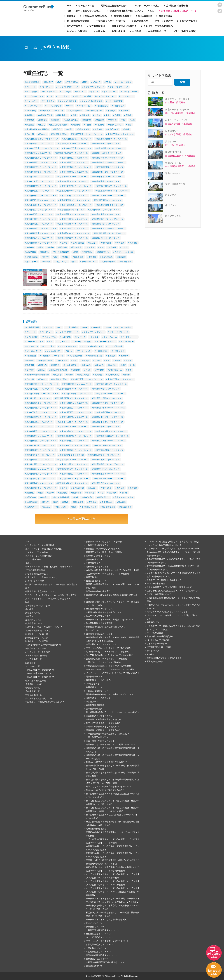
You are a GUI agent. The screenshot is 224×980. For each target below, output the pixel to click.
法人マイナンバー (94, 630)
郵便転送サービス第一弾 (37, 634)
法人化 (64, 243)
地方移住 (113, 120)
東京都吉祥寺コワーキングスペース (108, 158)
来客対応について (94, 966)
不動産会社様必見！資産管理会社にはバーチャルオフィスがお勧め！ (113, 834)
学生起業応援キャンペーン (98, 952)
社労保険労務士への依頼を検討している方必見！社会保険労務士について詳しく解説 (113, 914)
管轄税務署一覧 (33, 691)
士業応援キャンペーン (96, 948)
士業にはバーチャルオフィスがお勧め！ (104, 662)
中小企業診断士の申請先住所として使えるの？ (108, 734)
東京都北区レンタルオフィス (39, 153)
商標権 (128, 115)
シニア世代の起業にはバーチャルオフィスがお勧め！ (111, 655)
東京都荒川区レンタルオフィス (106, 224)
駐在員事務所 (126, 262)
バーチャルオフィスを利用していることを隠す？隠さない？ (172, 617)
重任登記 (47, 262)
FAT (60, 82)
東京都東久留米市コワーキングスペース (75, 191)
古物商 (117, 115)
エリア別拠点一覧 (34, 659)
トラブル (95, 92)
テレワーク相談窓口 (156, 583)
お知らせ (137, 31)
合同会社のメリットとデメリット (101, 644)
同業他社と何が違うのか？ (114, 6)
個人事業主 (63, 115)
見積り (28, 563)
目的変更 (91, 247)
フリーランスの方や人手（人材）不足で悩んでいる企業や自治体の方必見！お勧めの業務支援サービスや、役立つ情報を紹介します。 (173, 552)
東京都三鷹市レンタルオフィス (121, 134)
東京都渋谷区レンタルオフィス (110, 205)
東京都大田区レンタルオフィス (40, 177)
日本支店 (30, 134)
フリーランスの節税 (83, 96)
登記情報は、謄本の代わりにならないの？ (45, 702)
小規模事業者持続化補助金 (38, 129)
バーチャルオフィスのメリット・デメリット (167, 612)
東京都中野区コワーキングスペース (73, 144)
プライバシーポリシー (157, 644)
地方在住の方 (141, 21)
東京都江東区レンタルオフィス (108, 200)
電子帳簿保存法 (108, 262)
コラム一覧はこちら (82, 519)
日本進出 (43, 134)
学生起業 (100, 125)
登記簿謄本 (77, 247)
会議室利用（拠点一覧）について (126, 11)
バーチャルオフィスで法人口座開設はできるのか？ (110, 619)
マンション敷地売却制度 (92, 101)
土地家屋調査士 (71, 120)
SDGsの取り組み (33, 559)
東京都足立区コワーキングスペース (73, 238)
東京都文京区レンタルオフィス (40, 181)
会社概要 (71, 16)
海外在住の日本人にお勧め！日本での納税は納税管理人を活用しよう (113, 750)
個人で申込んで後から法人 (98, 616)
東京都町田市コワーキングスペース (104, 210)
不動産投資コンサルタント (52, 111)
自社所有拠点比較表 (95, 705)
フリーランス (63, 96)
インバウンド (47, 87)
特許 (41, 247)
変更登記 (30, 125)
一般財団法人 (119, 106)
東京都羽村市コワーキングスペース (73, 224)
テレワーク (81, 92)
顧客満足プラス (154, 622)
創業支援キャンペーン (96, 927)
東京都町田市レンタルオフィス (40, 214)
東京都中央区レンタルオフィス (40, 144)
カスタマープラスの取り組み (158, 26)
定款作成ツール (116, 125)
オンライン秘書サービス (68, 87)
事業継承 (124, 111)
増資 (124, 120)
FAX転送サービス (94, 684)
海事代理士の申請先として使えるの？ (103, 730)
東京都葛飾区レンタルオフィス (75, 228)
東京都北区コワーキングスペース (111, 148)
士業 (133, 120)
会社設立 (30, 115)
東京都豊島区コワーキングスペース (110, 233)
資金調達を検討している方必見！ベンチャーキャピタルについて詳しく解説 (113, 604)
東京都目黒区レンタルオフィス (106, 214)
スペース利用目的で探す (37, 656)
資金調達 (122, 257)
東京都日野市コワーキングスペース (41, 186)
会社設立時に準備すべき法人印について (104, 612)
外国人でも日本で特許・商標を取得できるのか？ (109, 786)
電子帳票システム (89, 262)
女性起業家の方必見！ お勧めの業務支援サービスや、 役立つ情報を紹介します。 (173, 568)
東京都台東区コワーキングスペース (41, 158)
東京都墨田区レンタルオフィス (110, 167)
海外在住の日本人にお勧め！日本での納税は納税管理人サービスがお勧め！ (113, 757)
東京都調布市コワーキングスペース (75, 233)
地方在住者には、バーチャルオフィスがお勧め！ (109, 651)
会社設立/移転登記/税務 (95, 16)
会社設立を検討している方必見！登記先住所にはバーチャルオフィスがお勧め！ (113, 848)
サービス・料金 (86, 6)
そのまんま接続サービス (97, 691)
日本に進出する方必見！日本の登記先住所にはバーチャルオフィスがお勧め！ (113, 795)
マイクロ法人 (49, 101)
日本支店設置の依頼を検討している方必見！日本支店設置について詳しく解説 (113, 767)
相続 (102, 247)
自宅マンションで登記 (124, 252)
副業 (75, 115)
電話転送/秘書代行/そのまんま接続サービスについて (110, 694)
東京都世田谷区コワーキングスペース (42, 139)
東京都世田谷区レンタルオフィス (77, 139)
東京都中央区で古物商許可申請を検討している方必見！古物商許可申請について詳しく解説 (113, 862)
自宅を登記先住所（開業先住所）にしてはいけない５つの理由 (173, 600)
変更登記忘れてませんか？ (98, 556)
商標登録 (30, 120)
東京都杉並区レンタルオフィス (40, 191)
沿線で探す (30, 663)
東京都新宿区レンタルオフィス (106, 181)
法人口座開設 (145, 16)
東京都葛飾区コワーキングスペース (41, 228)
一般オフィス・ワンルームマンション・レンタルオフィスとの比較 (173, 607)
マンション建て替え (68, 101)
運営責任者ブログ (155, 661)
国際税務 (56, 120)
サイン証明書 (32, 92)
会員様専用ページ (157, 31)
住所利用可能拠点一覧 (36, 681)
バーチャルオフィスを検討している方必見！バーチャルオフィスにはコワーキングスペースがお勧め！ (113, 883)
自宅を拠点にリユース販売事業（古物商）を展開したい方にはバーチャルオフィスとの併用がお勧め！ (113, 869)
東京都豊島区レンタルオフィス (40, 238)
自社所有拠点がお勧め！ (124, 26)
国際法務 (43, 120)
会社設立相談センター (96, 581)
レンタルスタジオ (54, 106)
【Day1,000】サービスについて (40, 677)
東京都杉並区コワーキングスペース (112, 186)
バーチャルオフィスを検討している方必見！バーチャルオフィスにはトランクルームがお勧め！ (113, 876)
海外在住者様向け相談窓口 (98, 591)
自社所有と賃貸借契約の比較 (39, 698)
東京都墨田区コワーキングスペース (77, 167)
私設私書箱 (31, 252)
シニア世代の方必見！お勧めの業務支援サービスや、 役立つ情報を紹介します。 (174, 561)
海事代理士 (107, 243)
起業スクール (32, 262)
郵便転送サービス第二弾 (37, 638)
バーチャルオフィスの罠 (158, 640)
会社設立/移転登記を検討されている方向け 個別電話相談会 (51, 586)
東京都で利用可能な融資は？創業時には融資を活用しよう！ (112, 597)
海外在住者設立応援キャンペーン (101, 955)
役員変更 (98, 129)
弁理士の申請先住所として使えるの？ (103, 726)
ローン (70, 106)
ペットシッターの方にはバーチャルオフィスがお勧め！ (112, 669)
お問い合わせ (119, 31)
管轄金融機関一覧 (34, 695)
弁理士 (70, 129)
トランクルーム (110, 92)
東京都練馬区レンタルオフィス (40, 224)
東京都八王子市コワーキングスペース (42, 148)
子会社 (88, 125)
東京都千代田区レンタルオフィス (107, 153)
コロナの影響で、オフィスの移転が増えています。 (170, 587)
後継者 (127, 129)
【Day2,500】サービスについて (40, 673)
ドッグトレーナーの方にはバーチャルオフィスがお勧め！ (113, 673)
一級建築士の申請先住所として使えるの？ (106, 719)
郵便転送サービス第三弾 (37, 641)
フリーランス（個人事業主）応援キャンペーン (108, 941)
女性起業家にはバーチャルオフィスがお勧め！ (108, 659)
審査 (129, 125)
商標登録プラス (93, 563)
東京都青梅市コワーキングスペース (41, 243)
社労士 (124, 247)
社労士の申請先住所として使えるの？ (103, 723)
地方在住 (100, 120)
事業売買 (111, 111)
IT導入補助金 (72, 82)
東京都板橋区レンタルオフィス (75, 196)
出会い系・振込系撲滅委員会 (160, 636)
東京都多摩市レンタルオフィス (75, 172)
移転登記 (45, 252)
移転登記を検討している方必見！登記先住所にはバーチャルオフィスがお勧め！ (113, 855)
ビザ (50, 96)
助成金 (97, 115)
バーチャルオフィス (35, 96)
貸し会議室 (79, 257)
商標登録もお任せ (123, 16)
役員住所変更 (84, 129)
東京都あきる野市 (60, 134)
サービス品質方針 (155, 633)
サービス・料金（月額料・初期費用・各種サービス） (50, 567)
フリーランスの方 (164, 21)
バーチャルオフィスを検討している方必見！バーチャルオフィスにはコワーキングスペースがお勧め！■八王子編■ (113, 900)
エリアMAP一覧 (33, 666)
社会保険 (112, 247)
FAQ (152, 11)
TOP (69, 6)
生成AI (51, 247)
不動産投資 (31, 111)
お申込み (100, 31)
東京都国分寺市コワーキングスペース (109, 162)
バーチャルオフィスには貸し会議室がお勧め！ (108, 919)
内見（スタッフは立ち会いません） (85, 11)
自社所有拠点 (32, 257)
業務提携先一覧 (33, 613)
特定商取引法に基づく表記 (159, 647)
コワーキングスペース (119, 87)
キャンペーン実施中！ (78, 31)
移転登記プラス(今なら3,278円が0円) (103, 549)
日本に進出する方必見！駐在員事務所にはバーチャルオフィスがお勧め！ (113, 816)
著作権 (46, 257)
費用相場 (93, 257)
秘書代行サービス (94, 687)
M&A (85, 82)
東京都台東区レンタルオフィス (75, 158)
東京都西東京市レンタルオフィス (40, 233)
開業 (74, 262)
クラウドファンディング (94, 87)
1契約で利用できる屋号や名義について (43, 645)
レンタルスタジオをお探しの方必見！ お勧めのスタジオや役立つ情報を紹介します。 (174, 575)
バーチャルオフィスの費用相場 (40, 545)
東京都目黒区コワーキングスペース (73, 214)
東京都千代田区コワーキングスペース (72, 153)
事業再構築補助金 (95, 111)
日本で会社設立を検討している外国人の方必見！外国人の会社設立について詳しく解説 (113, 802)
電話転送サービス (94, 676)
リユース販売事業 (115, 101)
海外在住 (133, 243)
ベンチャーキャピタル (106, 96)
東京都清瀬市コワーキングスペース (41, 205)
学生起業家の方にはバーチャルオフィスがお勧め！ (110, 666)
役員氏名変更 (113, 129)
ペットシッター (127, 96)
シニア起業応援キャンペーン (99, 937)
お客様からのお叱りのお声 (38, 605)
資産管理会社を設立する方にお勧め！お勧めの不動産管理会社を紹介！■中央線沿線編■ (113, 639)
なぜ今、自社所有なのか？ (159, 594)
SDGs (108, 82)
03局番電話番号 (33, 82)
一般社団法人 (102, 106)
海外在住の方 (165, 16)
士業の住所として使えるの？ (99, 716)
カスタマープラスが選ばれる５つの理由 (44, 549)
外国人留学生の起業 (59, 125)
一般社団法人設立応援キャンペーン (102, 930)
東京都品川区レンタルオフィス (75, 162)
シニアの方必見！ (189, 21)
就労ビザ (58, 129)
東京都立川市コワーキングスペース (41, 219)
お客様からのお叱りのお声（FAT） (179, 11)
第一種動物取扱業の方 (78, 21)
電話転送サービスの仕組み (98, 680)
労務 (107, 115)
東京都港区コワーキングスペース (40, 210)
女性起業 (76, 125)
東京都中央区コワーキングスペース (112, 139)
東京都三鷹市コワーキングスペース (87, 134)
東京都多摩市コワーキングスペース (41, 172)
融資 (56, 257)
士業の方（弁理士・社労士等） (112, 21)
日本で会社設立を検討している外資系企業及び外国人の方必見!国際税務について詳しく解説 (113, 781)
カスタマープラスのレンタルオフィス (164, 580)
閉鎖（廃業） (61, 262)
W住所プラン (92, 701)
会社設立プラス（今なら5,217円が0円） (104, 541)
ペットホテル (32, 101)
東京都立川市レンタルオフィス (75, 219)
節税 (76, 252)
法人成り (93, 243)
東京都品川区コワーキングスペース (41, 162)
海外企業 (121, 243)
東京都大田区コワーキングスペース (108, 172)
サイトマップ (153, 651)
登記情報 (63, 247)
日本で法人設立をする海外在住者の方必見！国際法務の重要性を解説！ (113, 774)
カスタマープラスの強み (147, 6)
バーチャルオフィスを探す (38, 652)
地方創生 (87, 120)
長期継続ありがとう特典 (97, 959)
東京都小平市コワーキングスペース (73, 177)
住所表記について (34, 684)
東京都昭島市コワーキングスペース (77, 186)
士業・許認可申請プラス (97, 737)
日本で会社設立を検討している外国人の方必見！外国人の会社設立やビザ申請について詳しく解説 (113, 809)
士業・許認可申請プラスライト (100, 741)
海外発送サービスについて (98, 698)
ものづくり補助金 (124, 82)
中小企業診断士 (75, 111)
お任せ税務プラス (94, 559)
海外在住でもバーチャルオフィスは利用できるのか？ (111, 744)
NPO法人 (97, 82)
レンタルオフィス (34, 106)
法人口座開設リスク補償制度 (99, 623)
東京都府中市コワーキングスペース (108, 177)
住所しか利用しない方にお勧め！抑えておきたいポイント (173, 591)
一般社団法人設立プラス (97, 545)
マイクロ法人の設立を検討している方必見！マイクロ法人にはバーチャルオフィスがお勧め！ (113, 841)
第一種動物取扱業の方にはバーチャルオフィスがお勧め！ (113, 712)
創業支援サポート (94, 577)
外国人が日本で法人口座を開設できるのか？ (107, 762)
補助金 (66, 257)
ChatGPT (49, 82)
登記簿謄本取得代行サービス (99, 609)
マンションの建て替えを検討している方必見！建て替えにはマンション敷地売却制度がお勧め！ (173, 543)
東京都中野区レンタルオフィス (106, 144)
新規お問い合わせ (34, 620)
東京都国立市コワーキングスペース (41, 167)
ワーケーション (84, 106)
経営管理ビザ (104, 252)
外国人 (42, 125)
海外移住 (30, 247)
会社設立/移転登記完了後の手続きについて (106, 962)
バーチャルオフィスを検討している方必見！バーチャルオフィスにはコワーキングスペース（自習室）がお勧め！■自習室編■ (113, 892)
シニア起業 (66, 92)
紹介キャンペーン (94, 923)
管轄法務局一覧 (33, 688)
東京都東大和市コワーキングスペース (113, 191)
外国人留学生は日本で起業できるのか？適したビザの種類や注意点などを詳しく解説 (113, 823)
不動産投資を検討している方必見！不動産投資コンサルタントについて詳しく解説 (113, 907)
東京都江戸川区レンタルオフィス (40, 200)
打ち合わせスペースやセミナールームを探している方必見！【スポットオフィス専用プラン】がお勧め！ (51, 597)
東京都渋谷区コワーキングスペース (77, 205)
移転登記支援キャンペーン (98, 934)
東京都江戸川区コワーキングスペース (109, 196)
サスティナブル (49, 92)
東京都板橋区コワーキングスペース (41, 196)
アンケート (31, 87)
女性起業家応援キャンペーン (99, 944)
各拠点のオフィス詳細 (36, 648)
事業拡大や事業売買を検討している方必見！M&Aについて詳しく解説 (113, 586)
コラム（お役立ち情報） (185, 31)
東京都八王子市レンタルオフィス (77, 148)
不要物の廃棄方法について (38, 630)
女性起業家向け (97, 26)
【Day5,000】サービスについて (40, 670)
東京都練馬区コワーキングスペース (108, 219)
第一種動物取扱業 (61, 252)
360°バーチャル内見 (35, 581)
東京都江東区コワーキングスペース (75, 200)
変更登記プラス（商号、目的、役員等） (104, 552)
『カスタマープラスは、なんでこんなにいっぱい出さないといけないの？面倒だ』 (173, 628)
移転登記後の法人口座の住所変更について (106, 627)
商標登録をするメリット (97, 567)
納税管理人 (88, 252)
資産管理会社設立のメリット (99, 634)
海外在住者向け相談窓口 (97, 829)
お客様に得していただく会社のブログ (164, 658)
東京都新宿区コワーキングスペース (73, 181)
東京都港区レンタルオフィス (72, 210)
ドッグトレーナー (130, 92)
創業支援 (85, 115)
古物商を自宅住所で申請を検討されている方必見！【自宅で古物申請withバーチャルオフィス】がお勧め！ (113, 572)
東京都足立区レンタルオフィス (106, 238)
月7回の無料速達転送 (177, 6)
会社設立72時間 (46, 115)
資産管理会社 (107, 257)
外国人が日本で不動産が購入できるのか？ (106, 790)
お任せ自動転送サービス (37, 574)
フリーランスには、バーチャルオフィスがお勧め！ (110, 648)
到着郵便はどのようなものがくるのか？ (44, 627)
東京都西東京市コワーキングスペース (109, 228)
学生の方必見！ (75, 26)
